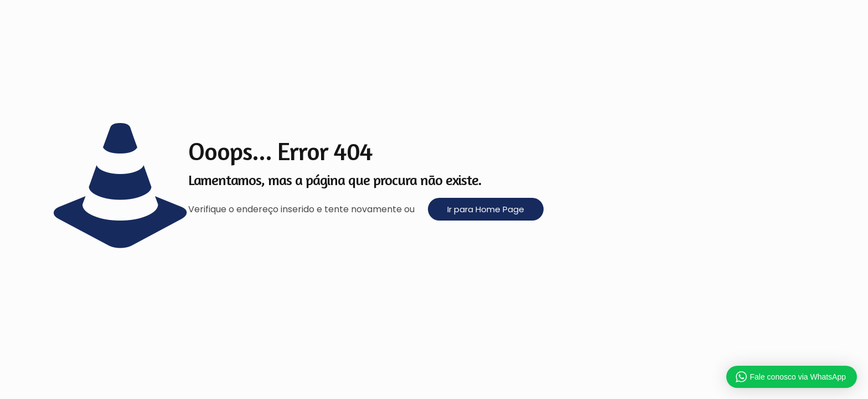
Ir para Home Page (486, 209)
